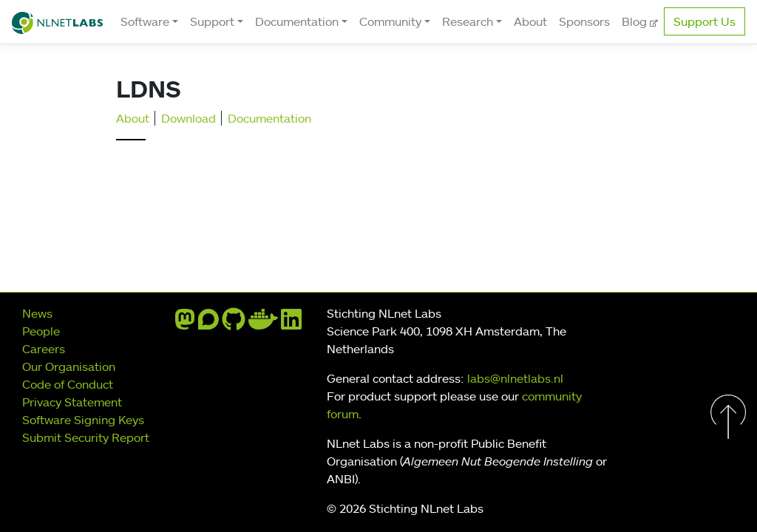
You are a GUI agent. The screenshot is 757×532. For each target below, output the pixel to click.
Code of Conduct (68, 384)
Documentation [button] (297, 21)
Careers (44, 349)
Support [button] (212, 21)
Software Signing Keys (83, 420)
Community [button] (390, 21)
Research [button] (468, 21)
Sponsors (584, 21)
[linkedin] (291, 324)
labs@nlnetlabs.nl (515, 378)
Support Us (705, 21)
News (37, 313)
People (41, 331)
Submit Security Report (86, 437)
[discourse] (208, 324)
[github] (234, 324)
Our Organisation (69, 366)
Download (189, 118)
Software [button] (145, 21)
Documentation (269, 118)
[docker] (263, 324)
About (530, 21)
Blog (636, 21)
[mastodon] (185, 324)
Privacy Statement (72, 402)
